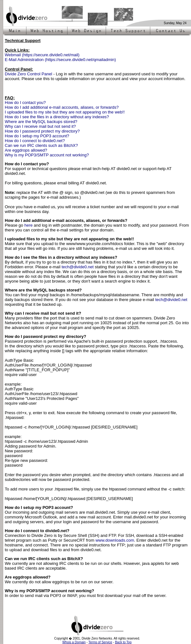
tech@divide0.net (78, 267)
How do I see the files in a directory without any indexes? (57, 117)
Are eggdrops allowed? (26, 150)
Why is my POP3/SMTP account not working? (47, 155)
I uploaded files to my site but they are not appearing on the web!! (65, 112)
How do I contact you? (25, 103)
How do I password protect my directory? (42, 131)
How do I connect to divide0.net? (35, 141)
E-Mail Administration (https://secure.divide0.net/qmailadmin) (60, 60)
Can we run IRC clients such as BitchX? (41, 145)
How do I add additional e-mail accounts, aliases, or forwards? (62, 107)
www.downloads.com (115, 540)
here (28, 225)
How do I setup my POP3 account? (37, 136)
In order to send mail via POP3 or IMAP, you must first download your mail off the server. (86, 593)
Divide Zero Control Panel (28, 74)
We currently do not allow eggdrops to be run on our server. (59, 579)
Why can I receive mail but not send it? (40, 126)
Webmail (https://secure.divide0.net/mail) (42, 55)
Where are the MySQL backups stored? (41, 122)
